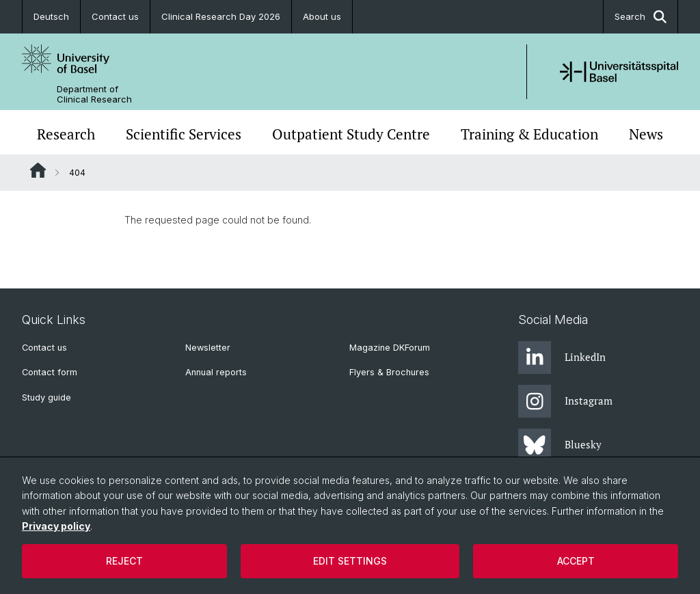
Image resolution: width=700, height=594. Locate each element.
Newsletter (208, 348)
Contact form (50, 372)
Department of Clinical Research (94, 94)
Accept (576, 561)
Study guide (46, 397)
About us (322, 16)
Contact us (115, 16)
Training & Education (529, 134)
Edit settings (350, 561)
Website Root (38, 170)
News (646, 134)
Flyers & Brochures (389, 372)
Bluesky (560, 445)
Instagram (565, 401)
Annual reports (216, 372)
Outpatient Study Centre (351, 134)
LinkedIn (562, 357)
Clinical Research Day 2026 (221, 16)
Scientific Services (184, 134)
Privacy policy (56, 526)
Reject (124, 561)
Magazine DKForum (390, 348)
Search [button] (641, 17)
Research (66, 134)
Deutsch (51, 16)
